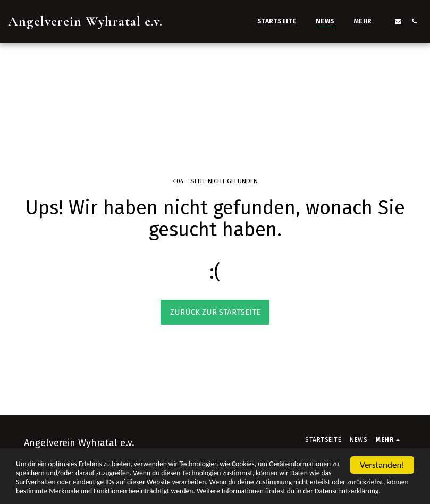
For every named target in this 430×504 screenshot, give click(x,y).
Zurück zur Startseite (215, 312)
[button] (398, 21)
